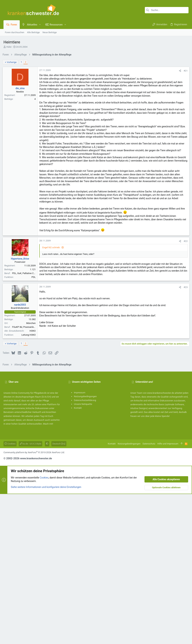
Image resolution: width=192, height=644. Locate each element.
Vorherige (13, 111)
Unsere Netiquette (83, 554)
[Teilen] (179, 120)
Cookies (10, 594)
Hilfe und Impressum (168, 594)
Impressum (80, 543)
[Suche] (167, 10)
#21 (185, 120)
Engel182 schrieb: (52, 347)
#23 (185, 387)
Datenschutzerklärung (85, 550)
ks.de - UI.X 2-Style (30, 594)
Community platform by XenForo (34, 602)
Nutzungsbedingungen (85, 546)
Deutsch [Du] (59, 594)
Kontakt (78, 558)
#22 (185, 341)
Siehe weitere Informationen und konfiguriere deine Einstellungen (46, 637)
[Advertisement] (96, 83)
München (32, 423)
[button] (40, 25)
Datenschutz (149, 594)
